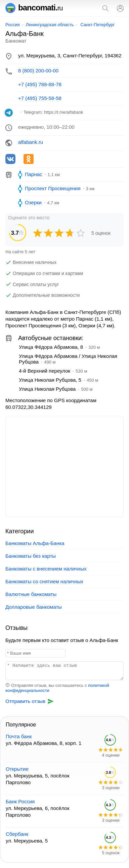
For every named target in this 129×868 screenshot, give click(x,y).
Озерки (33, 202)
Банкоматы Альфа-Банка (35, 543)
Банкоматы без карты (31, 556)
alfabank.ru (31, 142)
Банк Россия (20, 801)
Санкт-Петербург (97, 25)
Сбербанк (17, 834)
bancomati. (34, 8)
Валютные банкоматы (31, 594)
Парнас (34, 174)
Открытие (17, 769)
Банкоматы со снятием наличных (44, 581)
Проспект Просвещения (53, 188)
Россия (13, 25)
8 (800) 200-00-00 (38, 71)
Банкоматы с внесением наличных (46, 569)
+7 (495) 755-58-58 (40, 98)
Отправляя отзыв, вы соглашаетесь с (57, 688)
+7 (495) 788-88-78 (40, 84)
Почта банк (19, 736)
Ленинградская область (50, 25)
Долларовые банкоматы (34, 607)
